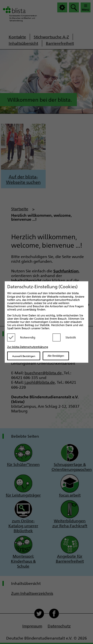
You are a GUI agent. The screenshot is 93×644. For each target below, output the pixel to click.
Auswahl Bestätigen (24, 356)
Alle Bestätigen (56, 356)
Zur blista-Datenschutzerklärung (28, 347)
